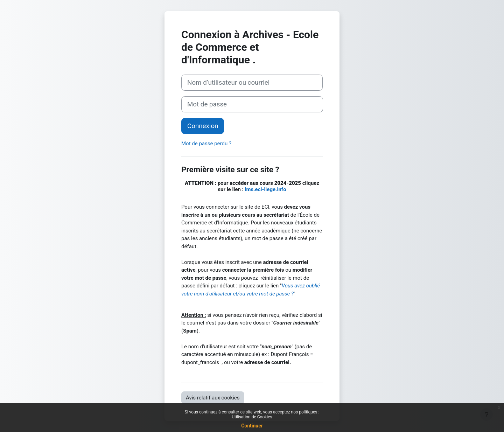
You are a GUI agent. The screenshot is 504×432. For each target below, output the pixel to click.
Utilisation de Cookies (252, 417)
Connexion (203, 126)
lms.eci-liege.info (266, 189)
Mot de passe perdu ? (206, 144)
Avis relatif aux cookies (213, 398)
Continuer (252, 426)
